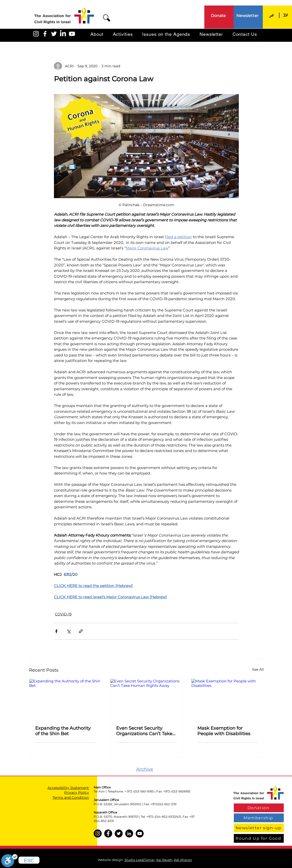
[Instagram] (98, 833)
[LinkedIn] (63, 34)
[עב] (286, 15)
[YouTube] (140, 833)
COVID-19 (63, 614)
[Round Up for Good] (259, 838)
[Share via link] (81, 631)
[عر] (272, 15)
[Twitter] (119, 833)
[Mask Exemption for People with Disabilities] (227, 699)
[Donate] (219, 16)
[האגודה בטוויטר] (54, 34)
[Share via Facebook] (56, 631)
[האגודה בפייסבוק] (45, 34)
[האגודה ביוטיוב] (72, 34)
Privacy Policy (77, 792)
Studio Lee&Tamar (140, 860)
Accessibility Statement (68, 788)
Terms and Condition (71, 797)
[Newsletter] (248, 16)
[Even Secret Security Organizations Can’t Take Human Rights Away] (146, 699)
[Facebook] (108, 833)
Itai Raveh (164, 860)
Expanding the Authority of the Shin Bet (63, 731)
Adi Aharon (183, 860)
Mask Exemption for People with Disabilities (224, 731)
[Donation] (259, 808)
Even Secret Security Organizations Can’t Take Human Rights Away (144, 731)
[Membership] (259, 818)
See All (258, 669)
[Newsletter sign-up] (259, 828)
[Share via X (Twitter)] (69, 631)
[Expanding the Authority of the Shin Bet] (65, 699)
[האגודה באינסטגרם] (36, 34)
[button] (107, 18)
